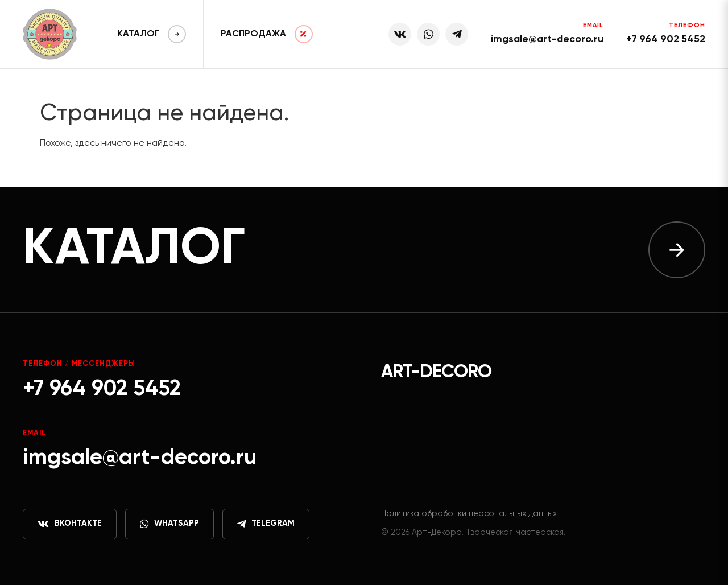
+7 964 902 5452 (666, 39)
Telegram (266, 524)
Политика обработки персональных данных (469, 514)
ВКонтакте (70, 524)
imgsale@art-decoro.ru (547, 39)
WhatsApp (169, 524)
